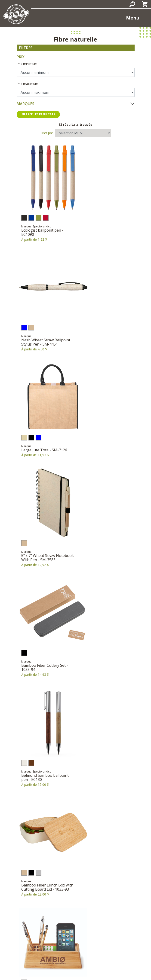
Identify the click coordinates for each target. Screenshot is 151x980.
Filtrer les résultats (38, 114)
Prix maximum (27, 84)
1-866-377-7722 (63, 904)
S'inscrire (76, 947)
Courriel (75, 910)
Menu (133, 18)
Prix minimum (27, 64)
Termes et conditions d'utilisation (99, 967)
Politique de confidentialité (47, 967)
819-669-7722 (90, 904)
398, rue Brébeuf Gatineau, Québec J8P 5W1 (75, 894)
